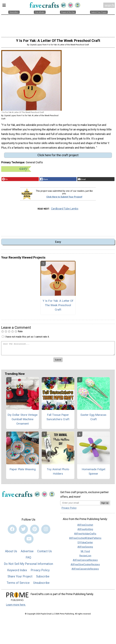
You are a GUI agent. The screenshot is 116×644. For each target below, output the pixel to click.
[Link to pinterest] (35, 531)
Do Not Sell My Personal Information (28, 566)
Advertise (27, 553)
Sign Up (105, 505)
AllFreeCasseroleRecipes (85, 571)
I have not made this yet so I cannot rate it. (27, 339)
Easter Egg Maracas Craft (93, 419)
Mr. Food (85, 553)
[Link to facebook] (12, 531)
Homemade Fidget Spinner (93, 473)
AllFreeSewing (85, 549)
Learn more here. (16, 607)
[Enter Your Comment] (58, 350)
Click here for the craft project (58, 157)
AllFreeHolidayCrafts (85, 536)
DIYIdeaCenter (85, 544)
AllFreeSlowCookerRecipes (85, 566)
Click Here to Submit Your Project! (64, 199)
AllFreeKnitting (85, 531)
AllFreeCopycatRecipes (85, 562)
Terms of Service (18, 585)
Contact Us (44, 553)
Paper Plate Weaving (23, 471)
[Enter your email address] (80, 505)
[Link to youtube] (29, 541)
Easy (58, 244)
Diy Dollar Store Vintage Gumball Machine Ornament (23, 421)
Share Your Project (20, 578)
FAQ (28, 559)
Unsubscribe (41, 585)
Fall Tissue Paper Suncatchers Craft (58, 419)
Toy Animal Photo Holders (58, 473)
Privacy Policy (40, 572)
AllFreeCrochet (85, 527)
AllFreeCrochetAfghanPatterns (85, 540)
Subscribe (43, 578)
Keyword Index (17, 572)
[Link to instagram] (46, 531)
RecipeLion (85, 558)
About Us (11, 553)
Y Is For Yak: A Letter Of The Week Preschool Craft (58, 307)
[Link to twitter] (23, 531)
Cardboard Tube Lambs (65, 211)
